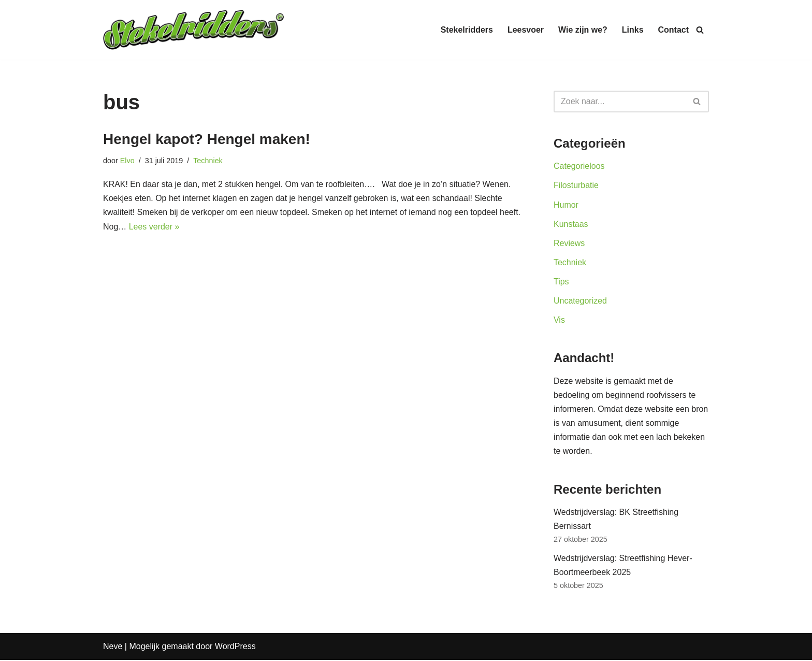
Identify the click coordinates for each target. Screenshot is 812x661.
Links (633, 30)
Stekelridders (466, 30)
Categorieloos (579, 166)
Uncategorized (580, 301)
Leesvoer (525, 30)
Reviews (569, 243)
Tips (561, 282)
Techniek (208, 161)
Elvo (127, 161)
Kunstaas (571, 224)
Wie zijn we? (583, 30)
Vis (559, 320)
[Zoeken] (700, 30)
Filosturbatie (576, 186)
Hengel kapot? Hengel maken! (207, 139)
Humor (566, 205)
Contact (673, 30)
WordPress (235, 648)
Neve (113, 648)
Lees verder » (154, 227)
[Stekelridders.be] (194, 30)
